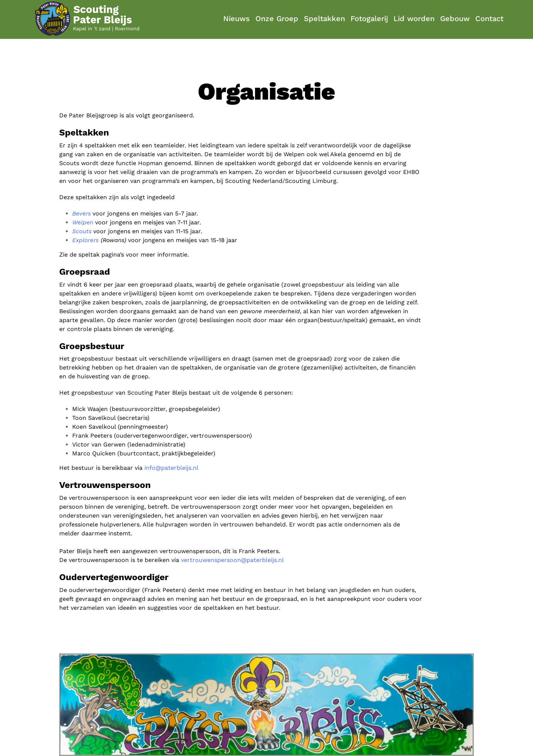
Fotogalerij (369, 19)
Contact (489, 19)
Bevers (82, 213)
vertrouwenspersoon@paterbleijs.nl (232, 560)
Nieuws (237, 19)
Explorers (86, 240)
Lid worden (414, 19)
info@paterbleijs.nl (171, 468)
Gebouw (455, 19)
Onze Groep (277, 19)
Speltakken (324, 19)
